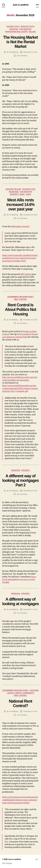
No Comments (22, 56)
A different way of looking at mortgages (20, 601)
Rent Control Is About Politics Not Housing (20, 309)
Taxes (28, 194)
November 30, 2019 (30, 52)
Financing (16, 470)
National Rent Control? (20, 703)
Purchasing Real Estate (16, 32)
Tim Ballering (14, 52)
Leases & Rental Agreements (20, 693)
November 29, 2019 (30, 215)
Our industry (25, 29)
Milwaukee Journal (20, 227)
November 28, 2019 (30, 320)
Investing (14, 29)
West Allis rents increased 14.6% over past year (21, 205)
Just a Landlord (20, 5)
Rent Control (20, 299)
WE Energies (7, 863)
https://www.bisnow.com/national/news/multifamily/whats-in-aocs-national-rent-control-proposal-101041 (20, 800)
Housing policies (13, 189)
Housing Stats (13, 26)
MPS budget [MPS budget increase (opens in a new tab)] (26, 274)
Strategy (26, 470)
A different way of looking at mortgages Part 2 (20, 480)
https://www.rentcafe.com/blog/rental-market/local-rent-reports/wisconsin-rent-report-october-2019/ (20, 258)
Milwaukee (14, 192)
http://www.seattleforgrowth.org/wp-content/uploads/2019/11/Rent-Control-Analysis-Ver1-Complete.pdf (20, 388)
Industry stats (28, 26)
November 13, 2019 (30, 711)
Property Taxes (17, 194)
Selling (32, 32)
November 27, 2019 (30, 609)
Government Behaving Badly (20, 297)
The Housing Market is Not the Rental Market (20, 42)
